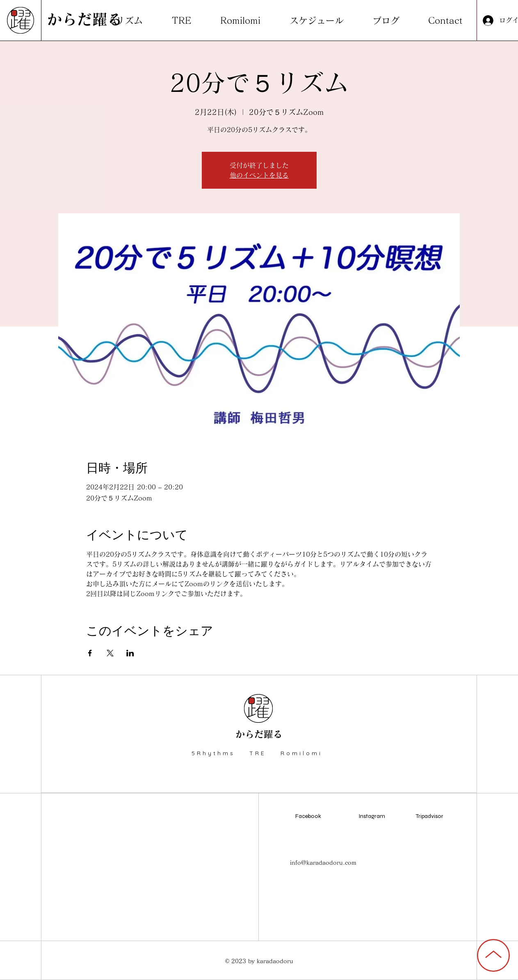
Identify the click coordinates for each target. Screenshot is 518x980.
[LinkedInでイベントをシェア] (130, 653)
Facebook (308, 816)
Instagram (372, 816)
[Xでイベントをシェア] (110, 653)
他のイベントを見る (259, 175)
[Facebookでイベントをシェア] (90, 653)
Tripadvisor (430, 816)
